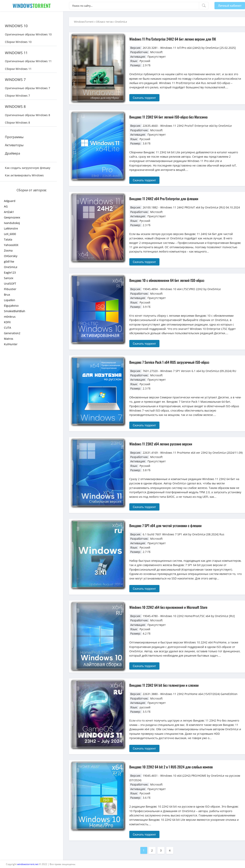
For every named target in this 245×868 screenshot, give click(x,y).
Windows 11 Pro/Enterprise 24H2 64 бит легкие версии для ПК (173, 39)
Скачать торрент (144, 98)
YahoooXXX (11, 245)
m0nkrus (10, 317)
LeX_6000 (10, 234)
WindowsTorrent (84, 22)
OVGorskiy (11, 256)
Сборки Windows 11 (18, 69)
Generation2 (12, 333)
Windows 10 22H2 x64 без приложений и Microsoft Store (168, 607)
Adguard (10, 201)
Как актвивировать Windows (24, 175)
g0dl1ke (9, 261)
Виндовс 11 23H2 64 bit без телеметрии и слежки (164, 685)
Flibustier (10, 289)
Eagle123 (10, 273)
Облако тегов (104, 22)
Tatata (8, 239)
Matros (9, 339)
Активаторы (14, 145)
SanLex (9, 278)
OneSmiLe (11, 267)
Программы (14, 137)
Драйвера (13, 153)
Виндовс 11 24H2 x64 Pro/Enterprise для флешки (164, 199)
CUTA (7, 328)
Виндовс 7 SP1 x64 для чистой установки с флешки (165, 526)
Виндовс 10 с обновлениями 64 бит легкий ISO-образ (167, 280)
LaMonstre (11, 228)
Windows (32, 6)
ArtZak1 (9, 212)
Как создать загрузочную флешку (28, 168)
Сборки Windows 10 (18, 42)
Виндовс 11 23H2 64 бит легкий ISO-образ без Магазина (168, 117)
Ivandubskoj (12, 223)
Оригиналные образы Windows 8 (27, 115)
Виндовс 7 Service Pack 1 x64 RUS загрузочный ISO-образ (169, 362)
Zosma (8, 250)
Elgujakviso (11, 306)
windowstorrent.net (28, 864)
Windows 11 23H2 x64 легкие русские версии (161, 444)
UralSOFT (10, 284)
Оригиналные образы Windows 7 (27, 88)
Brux (7, 295)
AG (6, 206)
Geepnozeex (12, 217)
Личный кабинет (230, 6)
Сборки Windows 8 (17, 123)
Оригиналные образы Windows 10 (28, 34)
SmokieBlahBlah (15, 311)
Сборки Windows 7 (17, 96)
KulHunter (11, 344)
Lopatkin (10, 300)
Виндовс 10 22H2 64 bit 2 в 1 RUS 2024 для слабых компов (171, 767)
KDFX (7, 322)
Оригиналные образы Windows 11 (28, 61)
